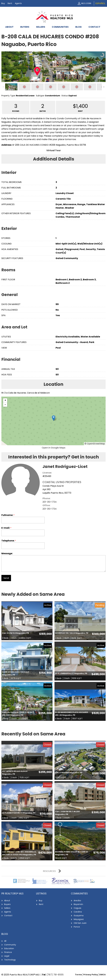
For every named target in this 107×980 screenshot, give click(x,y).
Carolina (78, 912)
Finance (8, 952)
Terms (78, 975)
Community (10, 945)
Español (100, 3)
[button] (54, 418)
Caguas (77, 908)
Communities (60, 27)
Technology (10, 960)
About (9, 27)
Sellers (41, 27)
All (5, 941)
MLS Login (86, 3)
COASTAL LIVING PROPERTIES (62, 482)
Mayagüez (79, 919)
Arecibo (77, 901)
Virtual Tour (54, 150)
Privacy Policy (91, 975)
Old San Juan (80, 923)
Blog (79, 27)
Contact (94, 27)
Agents (18, 3)
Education (9, 948)
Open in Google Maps (54, 448)
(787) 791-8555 (55, 975)
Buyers (25, 27)
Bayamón (78, 904)
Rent (10, 3)
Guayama (79, 916)
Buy (3, 3)
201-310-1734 (50, 502)
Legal (7, 956)
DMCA (102, 975)
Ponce (77, 927)
